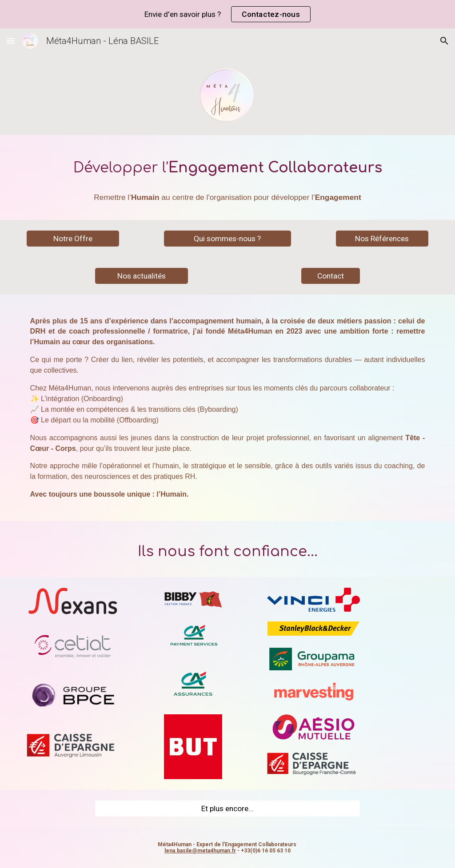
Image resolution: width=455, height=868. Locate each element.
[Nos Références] (382, 238)
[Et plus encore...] (227, 808)
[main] (228, 165)
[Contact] (330, 276)
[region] (227, 14)
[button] (11, 41)
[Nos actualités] (142, 276)
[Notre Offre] (73, 238)
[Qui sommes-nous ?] (227, 238)
